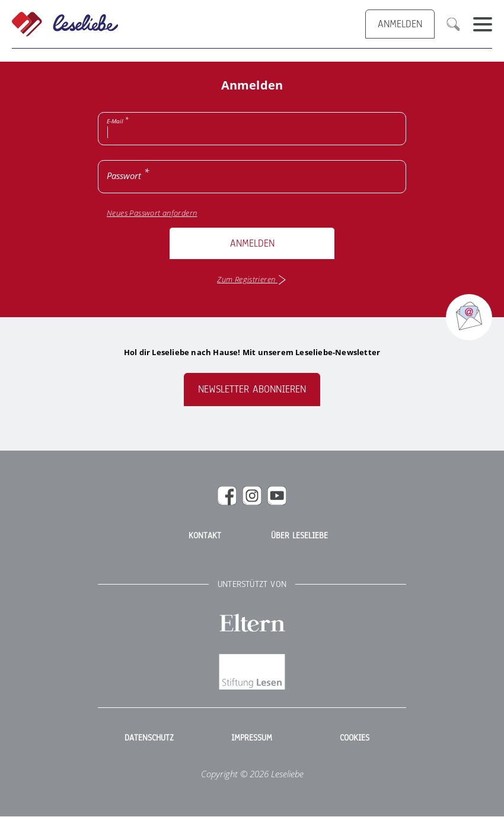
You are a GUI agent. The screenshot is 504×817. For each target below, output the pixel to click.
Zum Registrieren (252, 280)
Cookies (355, 738)
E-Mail (115, 121)
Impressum (252, 738)
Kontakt (205, 536)
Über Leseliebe (299, 536)
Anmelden (252, 243)
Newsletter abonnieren (252, 389)
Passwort (124, 175)
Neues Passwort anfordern (152, 213)
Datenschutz (149, 738)
